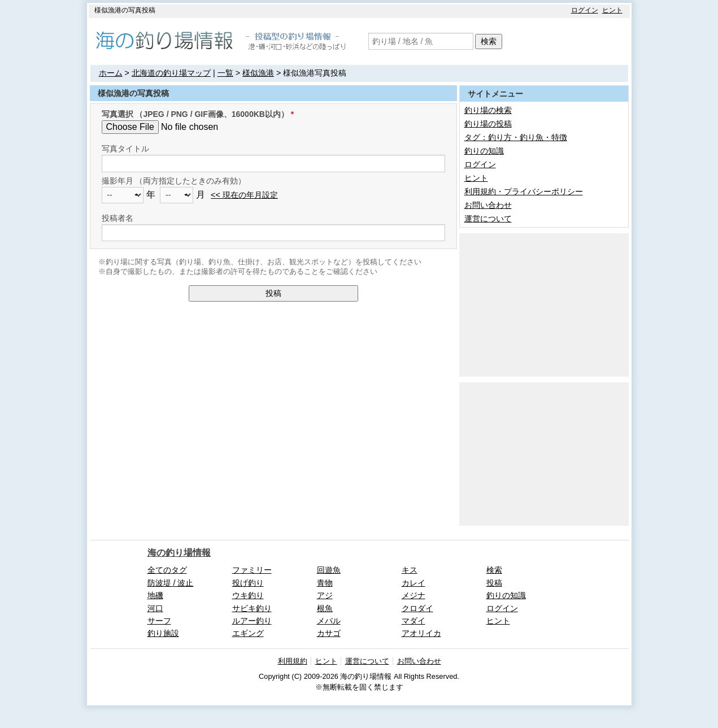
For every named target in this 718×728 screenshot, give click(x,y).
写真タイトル (125, 149)
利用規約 (293, 661)
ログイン (585, 10)
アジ (325, 595)
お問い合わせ (488, 205)
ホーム (111, 73)
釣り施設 (163, 633)
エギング (248, 633)
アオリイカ (421, 633)
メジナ (414, 595)
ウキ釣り (248, 595)
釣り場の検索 (488, 110)
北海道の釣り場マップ (171, 73)
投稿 (273, 293)
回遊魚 (329, 570)
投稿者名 (118, 218)
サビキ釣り (252, 608)
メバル (329, 621)
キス (410, 570)
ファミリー (252, 570)
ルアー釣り (252, 621)
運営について (488, 219)
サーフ (159, 621)
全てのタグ (167, 570)
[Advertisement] (544, 304)
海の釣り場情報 (179, 553)
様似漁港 (258, 73)
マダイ (414, 621)
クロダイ (417, 608)
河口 (155, 608)
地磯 (155, 595)
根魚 (325, 608)
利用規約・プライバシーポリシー (524, 191)
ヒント (612, 10)
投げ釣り (248, 583)
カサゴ (329, 633)
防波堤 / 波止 (171, 583)
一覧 (225, 73)
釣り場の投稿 (488, 124)
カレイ (414, 583)
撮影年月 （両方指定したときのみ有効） (174, 181)
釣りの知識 (484, 151)
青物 (325, 583)
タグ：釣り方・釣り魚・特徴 (516, 137)
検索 (489, 41)
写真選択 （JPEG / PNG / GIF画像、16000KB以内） (195, 114)
